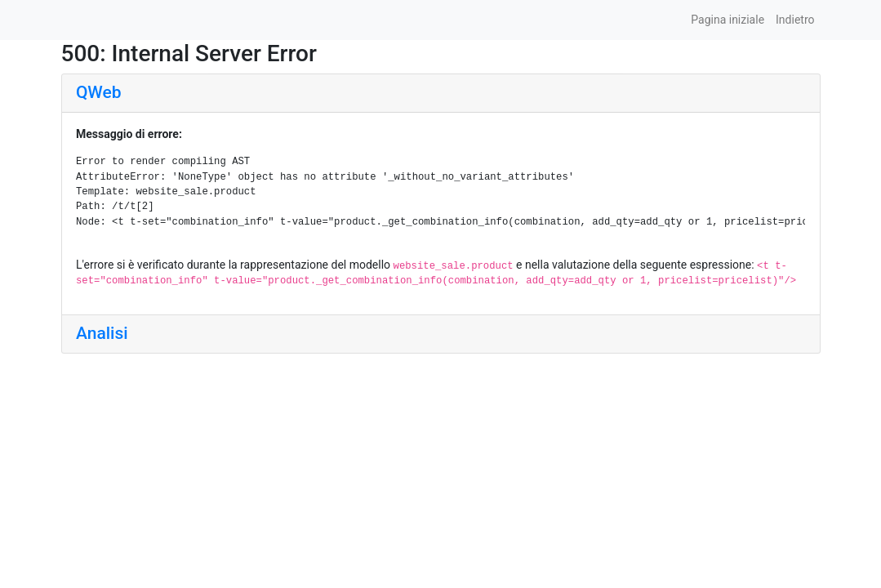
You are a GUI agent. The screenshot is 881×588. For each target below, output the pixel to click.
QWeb (98, 92)
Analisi (102, 333)
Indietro (795, 20)
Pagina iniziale (727, 20)
